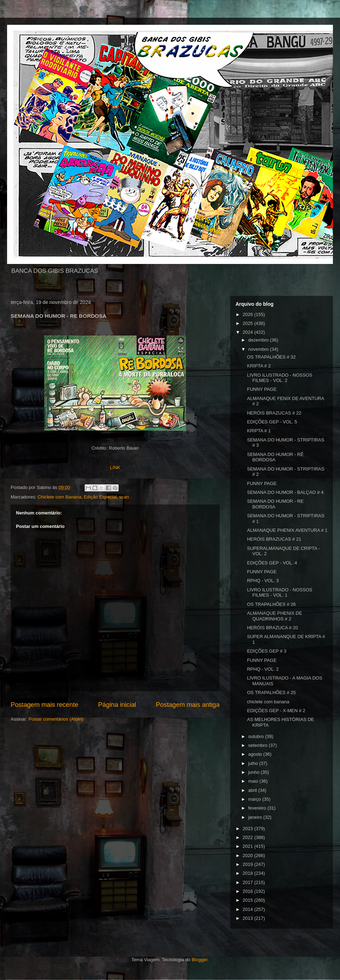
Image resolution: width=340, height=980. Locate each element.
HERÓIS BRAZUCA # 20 (272, 628)
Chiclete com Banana (59, 497)
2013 (248, 918)
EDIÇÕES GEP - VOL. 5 (272, 422)
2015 (248, 900)
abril (253, 790)
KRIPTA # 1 (259, 431)
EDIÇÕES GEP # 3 (267, 651)
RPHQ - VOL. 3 (263, 581)
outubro (257, 736)
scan (124, 497)
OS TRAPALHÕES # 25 (271, 692)
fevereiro (258, 808)
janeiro (256, 817)
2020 (248, 855)
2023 (248, 829)
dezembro (259, 340)
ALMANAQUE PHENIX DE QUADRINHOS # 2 (274, 616)
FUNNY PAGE (262, 389)
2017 (248, 882)
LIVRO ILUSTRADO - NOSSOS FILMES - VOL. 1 (279, 593)
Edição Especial (100, 497)
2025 (248, 323)
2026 (248, 314)
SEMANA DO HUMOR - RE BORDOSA (275, 504)
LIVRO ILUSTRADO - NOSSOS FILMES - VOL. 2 (279, 378)
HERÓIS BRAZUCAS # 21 (274, 539)
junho (254, 772)
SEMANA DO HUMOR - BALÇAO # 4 (285, 492)
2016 (248, 891)
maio (254, 781)
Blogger (199, 960)
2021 (248, 846)
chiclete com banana (268, 702)
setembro (259, 745)
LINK (115, 468)
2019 (248, 864)
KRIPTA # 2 (259, 366)
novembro (259, 349)
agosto (256, 754)
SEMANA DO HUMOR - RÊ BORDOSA (275, 457)
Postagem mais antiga (188, 705)
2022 (248, 837)
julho (254, 763)
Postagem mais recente (44, 705)
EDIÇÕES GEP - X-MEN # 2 (276, 711)
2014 (248, 909)
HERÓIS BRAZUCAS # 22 (274, 413)
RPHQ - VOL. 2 (263, 669)
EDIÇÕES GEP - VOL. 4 (272, 563)
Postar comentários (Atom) (56, 719)
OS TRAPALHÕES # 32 (271, 357)
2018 (248, 873)
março (255, 799)
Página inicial (117, 705)
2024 (248, 332)
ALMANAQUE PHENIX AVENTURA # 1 (287, 530)
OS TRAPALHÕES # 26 (271, 604)
